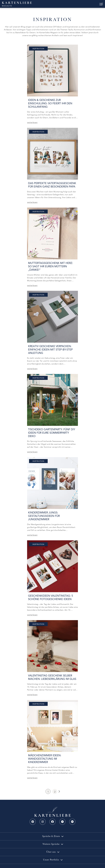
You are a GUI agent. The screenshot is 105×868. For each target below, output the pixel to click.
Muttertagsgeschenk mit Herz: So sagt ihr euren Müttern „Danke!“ (52, 265)
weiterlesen (32, 122)
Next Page (59, 781)
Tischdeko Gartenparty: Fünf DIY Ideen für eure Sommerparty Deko (52, 428)
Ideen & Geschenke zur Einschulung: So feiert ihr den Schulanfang (49, 103)
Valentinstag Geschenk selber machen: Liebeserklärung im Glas (51, 670)
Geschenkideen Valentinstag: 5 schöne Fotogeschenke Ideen (50, 591)
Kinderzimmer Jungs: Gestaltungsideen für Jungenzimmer (43, 509)
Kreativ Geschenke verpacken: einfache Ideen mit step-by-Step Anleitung (49, 346)
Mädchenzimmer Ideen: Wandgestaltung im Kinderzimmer (52, 750)
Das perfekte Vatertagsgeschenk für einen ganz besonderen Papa (51, 185)
